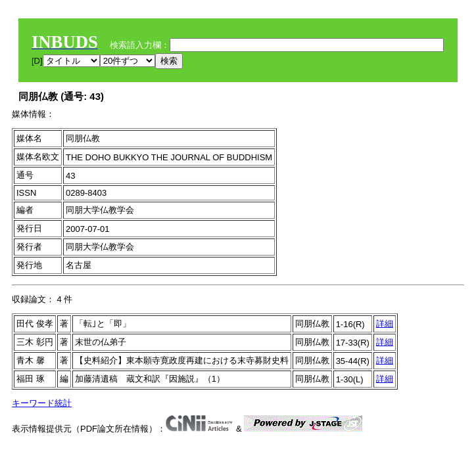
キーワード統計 (42, 403)
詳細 (385, 324)
